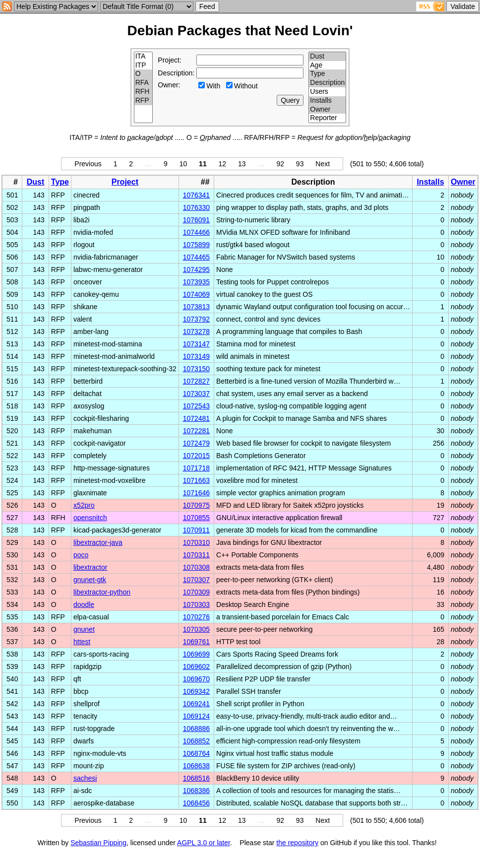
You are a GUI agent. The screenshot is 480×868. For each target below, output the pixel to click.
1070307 (197, 580)
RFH (144, 92)
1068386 (197, 791)
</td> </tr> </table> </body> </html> (240, 852)
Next (323, 164)
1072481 (197, 418)
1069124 (197, 716)
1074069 (197, 294)
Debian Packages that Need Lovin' (240, 31)
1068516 (197, 778)
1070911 (197, 530)
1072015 (197, 456)
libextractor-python (102, 592)
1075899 (197, 245)
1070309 (197, 592)
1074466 (197, 232)
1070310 (197, 542)
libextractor (90, 567)
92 (280, 164)
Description (327, 83)
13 (242, 164)
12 (223, 164)
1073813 (197, 307)
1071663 (197, 480)
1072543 (197, 406)
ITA (144, 57)
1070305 (197, 629)
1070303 (197, 604)
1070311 (197, 555)
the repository (297, 843)
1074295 (197, 269)
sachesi (85, 778)
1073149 (197, 356)
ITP (144, 66)
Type (327, 74)
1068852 (197, 741)
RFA (144, 83)
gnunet (84, 629)
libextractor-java (98, 542)
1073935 (197, 282)
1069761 (197, 642)
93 (300, 164)
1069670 (197, 679)
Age (327, 66)
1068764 (197, 753)
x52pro (84, 505)
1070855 (197, 518)
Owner (327, 110)
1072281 (197, 431)
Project (125, 182)
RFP (144, 101)
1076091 (197, 220)
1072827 (197, 381)
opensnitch (90, 518)
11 (203, 164)
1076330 (197, 207)
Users (327, 92)
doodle (84, 604)
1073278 (197, 332)
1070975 (197, 505)
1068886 (197, 729)
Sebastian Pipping (98, 843)
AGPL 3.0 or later (204, 843)
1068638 (197, 766)
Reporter (327, 118)
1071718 (197, 468)
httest (82, 642)
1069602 (197, 667)
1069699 (197, 654)
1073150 (197, 369)
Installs (327, 101)
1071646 (197, 493)
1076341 (197, 195)
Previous (88, 164)
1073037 (197, 394)
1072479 (197, 443)
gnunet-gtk (90, 580)
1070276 (197, 617)
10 (183, 164)
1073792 (197, 319)
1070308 (197, 567)
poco (81, 555)
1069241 (197, 704)
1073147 (197, 344)
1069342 (197, 691)
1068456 (197, 803)
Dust (327, 57)
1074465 (197, 257)
